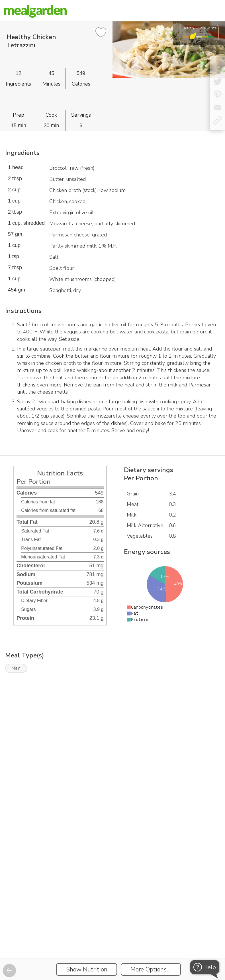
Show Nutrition (87, 969)
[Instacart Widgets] (113, 738)
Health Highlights (199, 28)
